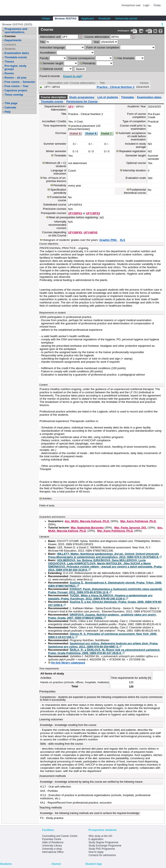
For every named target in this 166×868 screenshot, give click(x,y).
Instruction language (52, 47)
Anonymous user (131, 5)
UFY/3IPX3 (93, 213)
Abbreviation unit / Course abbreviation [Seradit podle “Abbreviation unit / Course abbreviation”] (71, 83)
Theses (9, 62)
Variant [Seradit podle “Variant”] (144, 83)
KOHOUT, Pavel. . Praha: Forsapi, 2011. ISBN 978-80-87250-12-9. (105, 591)
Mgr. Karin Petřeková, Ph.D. (138, 521)
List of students (108, 97)
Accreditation (48, 53)
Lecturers (10, 44)
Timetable (128, 97)
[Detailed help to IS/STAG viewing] (161, 31)
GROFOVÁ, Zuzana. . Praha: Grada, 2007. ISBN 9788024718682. (102, 616)
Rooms (9, 73)
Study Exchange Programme (105, 846)
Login (146, 5)
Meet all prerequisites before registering (73, 217)
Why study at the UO (100, 836)
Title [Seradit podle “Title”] (102, 83)
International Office (53, 852)
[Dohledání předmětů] (133, 37)
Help (7, 112)
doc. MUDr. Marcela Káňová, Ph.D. (87, 521)
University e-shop (52, 849)
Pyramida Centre (52, 839)
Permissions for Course (82, 101)
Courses (10, 36)
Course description (53, 97)
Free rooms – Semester (20, 82)
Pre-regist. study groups (15, 67)
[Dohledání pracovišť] (80, 37)
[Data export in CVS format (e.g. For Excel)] (149, 31)
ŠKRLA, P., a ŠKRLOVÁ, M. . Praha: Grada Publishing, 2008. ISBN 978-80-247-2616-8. (104, 651)
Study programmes (82, 97)
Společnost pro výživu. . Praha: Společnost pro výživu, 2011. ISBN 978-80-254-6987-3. (103, 645)
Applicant (87, 18)
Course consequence (82, 58)
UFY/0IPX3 (75, 213)
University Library (52, 846)
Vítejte (46, 18)
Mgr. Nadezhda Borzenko (87, 528)
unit (50, 37)
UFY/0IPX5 (75, 232)
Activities (47, 498)
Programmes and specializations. (16, 31)
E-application (96, 839)
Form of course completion (103, 47)
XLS (122, 240)
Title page (11, 103)
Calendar (10, 107)
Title (42, 42)
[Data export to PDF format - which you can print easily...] (134, 31)
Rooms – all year (15, 78)
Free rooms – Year (17, 86)
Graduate (105, 18)
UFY (71, 107)
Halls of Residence (53, 842)
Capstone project (16, 90)
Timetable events (16, 57)
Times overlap (14, 95)
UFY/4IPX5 (90, 232)
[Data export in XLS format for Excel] (141, 31)
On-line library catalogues (68, 663)
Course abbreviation (97, 37)
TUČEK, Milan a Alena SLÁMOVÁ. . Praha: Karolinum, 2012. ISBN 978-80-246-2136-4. (100, 597)
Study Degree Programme (103, 842)
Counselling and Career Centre (60, 836)
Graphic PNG (108, 240)
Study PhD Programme (102, 849)
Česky (157, 5)
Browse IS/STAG (66, 18)
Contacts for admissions (102, 855)
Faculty (44, 58)
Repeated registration (132, 151)
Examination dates (17, 53)
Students (10, 49)
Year (96, 42)
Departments (13, 40)
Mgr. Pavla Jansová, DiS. (131, 528)
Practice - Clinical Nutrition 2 (116, 87)
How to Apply (96, 852)
